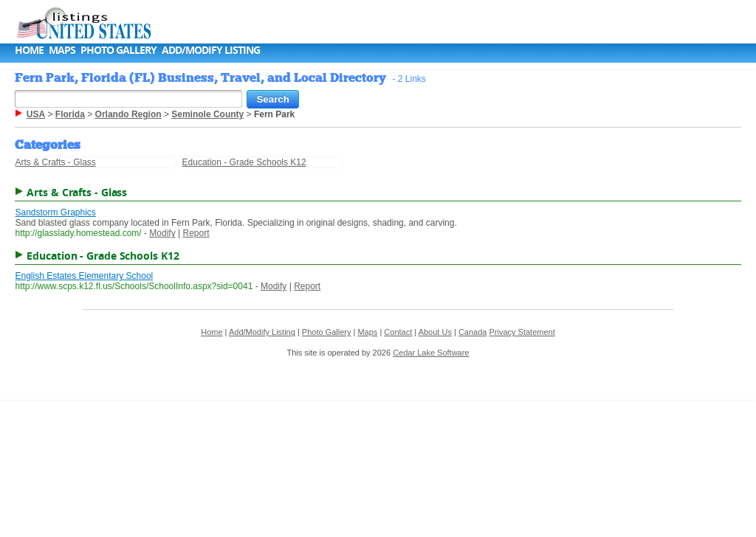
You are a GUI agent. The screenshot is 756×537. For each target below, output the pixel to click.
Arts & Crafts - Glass (55, 162)
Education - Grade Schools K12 (244, 162)
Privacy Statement (522, 332)
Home (29, 50)
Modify (162, 233)
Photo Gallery (118, 50)
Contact (398, 332)
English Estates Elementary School (84, 276)
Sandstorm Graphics (55, 212)
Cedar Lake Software (431, 353)
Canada (473, 332)
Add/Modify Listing (211, 50)
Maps (62, 50)
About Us (435, 332)
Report (196, 233)
